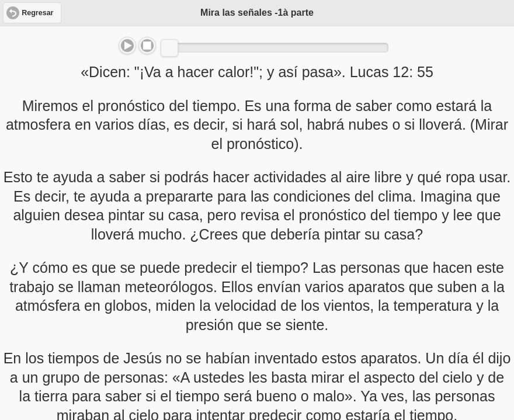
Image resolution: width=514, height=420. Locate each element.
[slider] (169, 48)
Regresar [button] (37, 13)
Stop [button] (147, 46)
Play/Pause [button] (127, 46)
